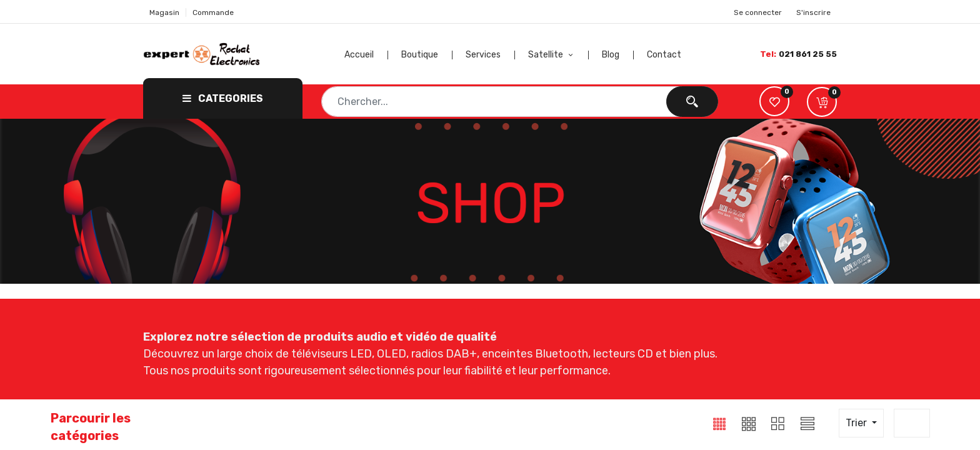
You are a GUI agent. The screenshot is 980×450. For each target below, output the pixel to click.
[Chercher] (692, 102)
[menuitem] (366, 55)
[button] (822, 102)
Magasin (164, 12)
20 (908, 423)
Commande (213, 12)
